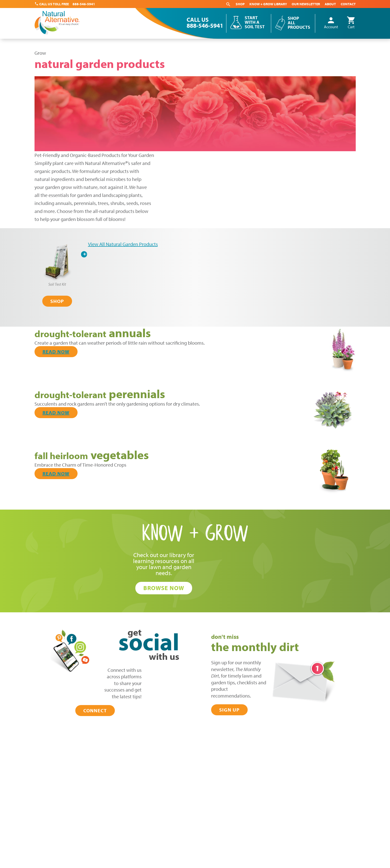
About (330, 4)
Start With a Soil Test (255, 22)
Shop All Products (299, 23)
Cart (351, 23)
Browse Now (164, 588)
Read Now (56, 352)
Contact (348, 4)
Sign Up (229, 710)
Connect (95, 710)
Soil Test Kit (57, 284)
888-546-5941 (84, 4)
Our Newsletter (306, 4)
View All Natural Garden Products (123, 244)
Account (331, 23)
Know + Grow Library (268, 4)
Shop (240, 4)
